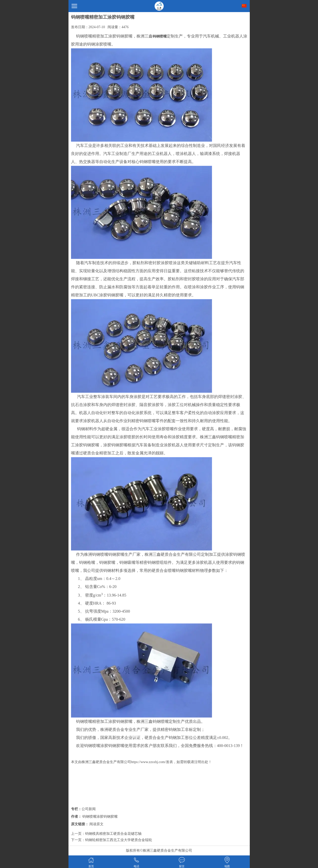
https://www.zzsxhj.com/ (148, 762)
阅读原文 (96, 824)
